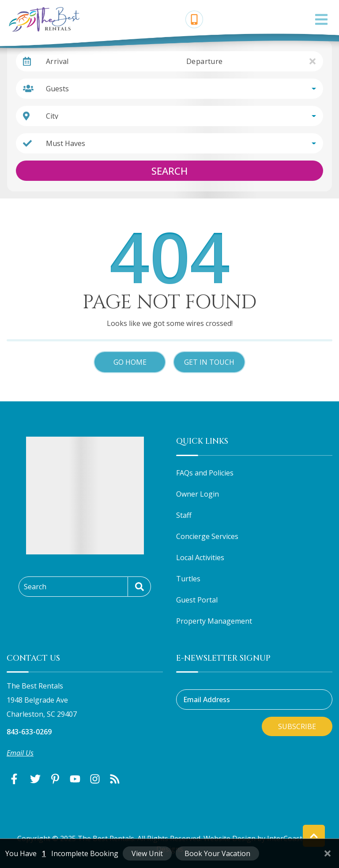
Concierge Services (207, 536)
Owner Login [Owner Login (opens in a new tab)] (198, 494)
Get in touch (209, 362)
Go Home (130, 362)
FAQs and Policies (205, 473)
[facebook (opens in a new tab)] (15, 779)
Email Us (20, 753)
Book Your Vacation (217, 853)
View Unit (147, 853)
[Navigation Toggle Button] (321, 19)
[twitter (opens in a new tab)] (35, 779)
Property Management (214, 621)
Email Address (207, 700)
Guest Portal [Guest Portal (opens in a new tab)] (197, 600)
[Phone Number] (194, 19)
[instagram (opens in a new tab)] (95, 779)
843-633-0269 (29, 732)
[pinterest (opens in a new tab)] (55, 779)
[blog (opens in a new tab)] (115, 779)
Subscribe (297, 726)
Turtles (188, 579)
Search (169, 171)
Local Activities (200, 557)
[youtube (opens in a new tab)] (75, 779)
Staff (184, 515)
